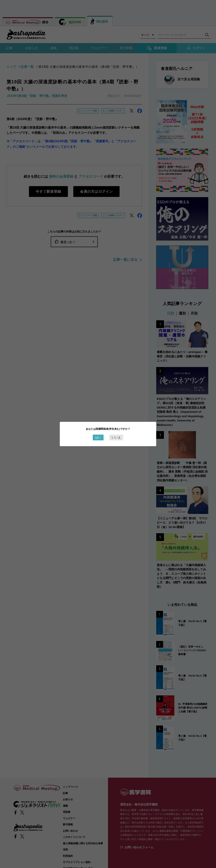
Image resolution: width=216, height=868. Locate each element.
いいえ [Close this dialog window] (116, 437)
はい (98, 437)
